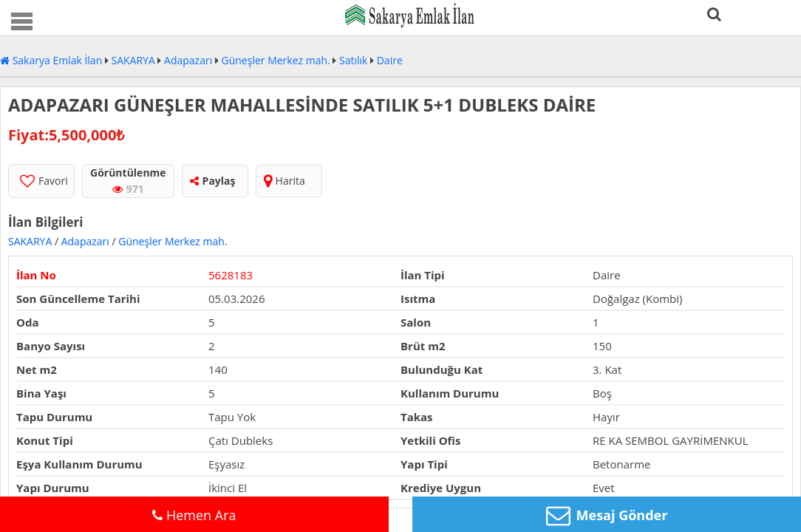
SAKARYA (133, 60)
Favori (44, 181)
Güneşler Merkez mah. (276, 60)
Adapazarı (188, 60)
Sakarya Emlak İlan (51, 60)
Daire (390, 60)
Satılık (353, 60)
